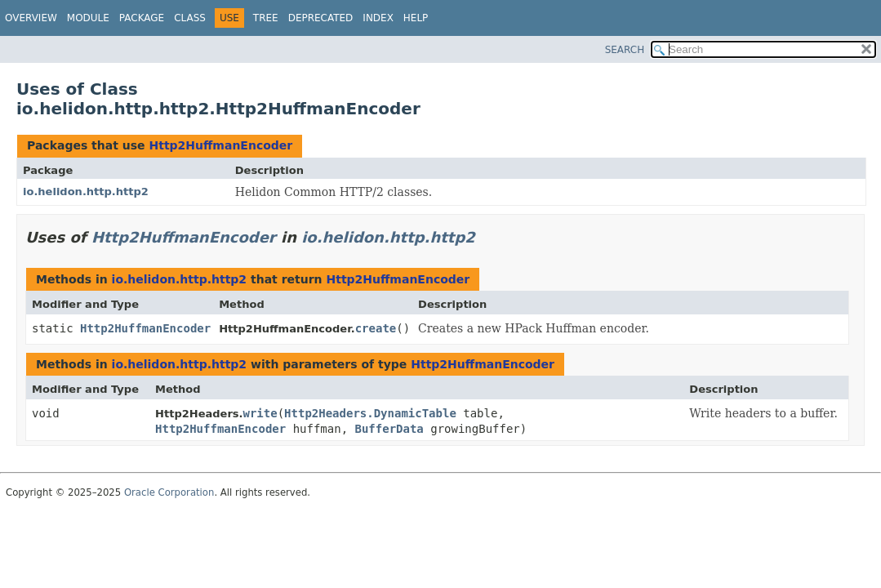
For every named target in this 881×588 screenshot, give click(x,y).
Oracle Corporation (169, 492)
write (260, 413)
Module (88, 18)
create (376, 328)
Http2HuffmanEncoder (220, 145)
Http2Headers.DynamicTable (370, 413)
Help (416, 18)
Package (142, 18)
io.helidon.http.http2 (86, 192)
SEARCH (625, 50)
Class (190, 18)
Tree (266, 18)
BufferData (389, 429)
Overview (31, 18)
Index (378, 18)
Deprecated (321, 18)
